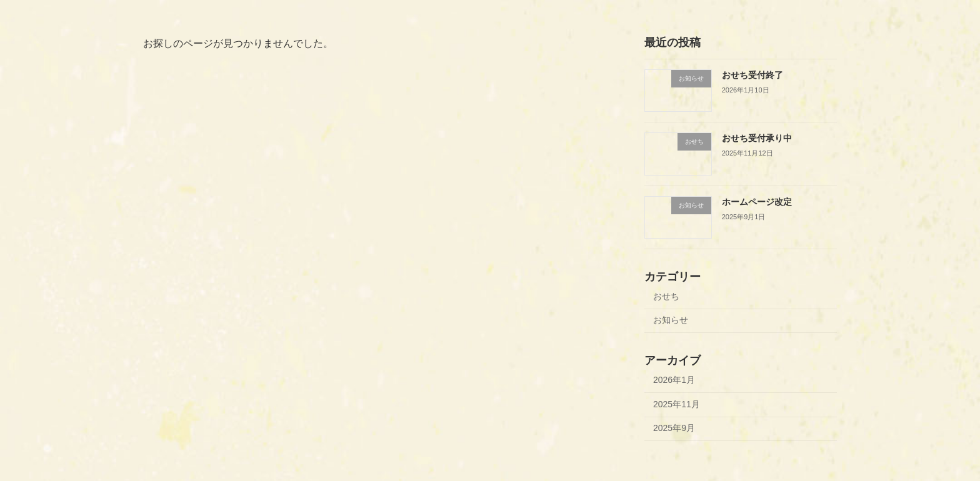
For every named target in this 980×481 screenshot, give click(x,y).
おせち (666, 296)
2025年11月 (677, 404)
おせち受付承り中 (757, 138)
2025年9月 (674, 428)
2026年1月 (674, 380)
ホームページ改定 (757, 202)
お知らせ (671, 320)
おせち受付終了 (752, 75)
